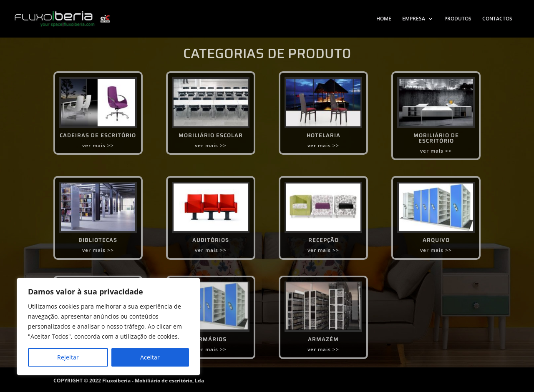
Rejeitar (68, 357)
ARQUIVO (436, 240)
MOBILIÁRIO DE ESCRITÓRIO (436, 138)
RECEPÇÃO (324, 240)
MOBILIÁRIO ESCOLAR (211, 135)
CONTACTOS (497, 19)
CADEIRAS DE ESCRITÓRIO (98, 135)
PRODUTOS (458, 19)
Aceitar (150, 357)
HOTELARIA (324, 135)
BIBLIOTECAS (98, 240)
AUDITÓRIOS (211, 240)
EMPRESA (414, 19)
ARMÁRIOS (210, 339)
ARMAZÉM (323, 339)
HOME (384, 19)
